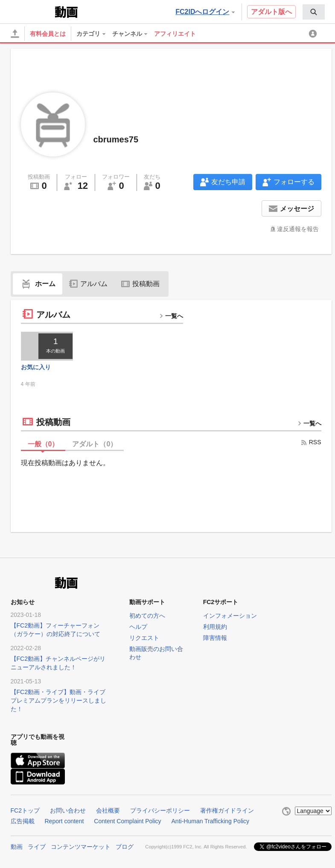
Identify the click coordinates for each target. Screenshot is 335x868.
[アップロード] (15, 34)
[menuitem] (314, 12)
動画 (17, 847)
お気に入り (36, 367)
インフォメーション (230, 616)
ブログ (125, 847)
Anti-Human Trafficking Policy (211, 821)
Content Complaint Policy (127, 821)
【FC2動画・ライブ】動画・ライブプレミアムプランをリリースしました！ (58, 700)
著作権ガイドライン (227, 810)
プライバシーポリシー (160, 810)
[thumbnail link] (47, 346)
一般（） (43, 444)
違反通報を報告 (298, 229)
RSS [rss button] (311, 442)
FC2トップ (25, 810)
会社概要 (108, 810)
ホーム (38, 284)
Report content (64, 821)
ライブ (37, 847)
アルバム (88, 284)
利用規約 (215, 627)
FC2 (32, 11)
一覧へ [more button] (171, 316)
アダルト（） (95, 444)
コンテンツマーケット (81, 847)
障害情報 (215, 638)
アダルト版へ (271, 12)
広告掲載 (23, 821)
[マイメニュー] (314, 34)
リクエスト (144, 638)
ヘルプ (138, 627)
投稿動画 (140, 284)
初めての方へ (147, 616)
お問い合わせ (68, 810)
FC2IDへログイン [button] (205, 12)
